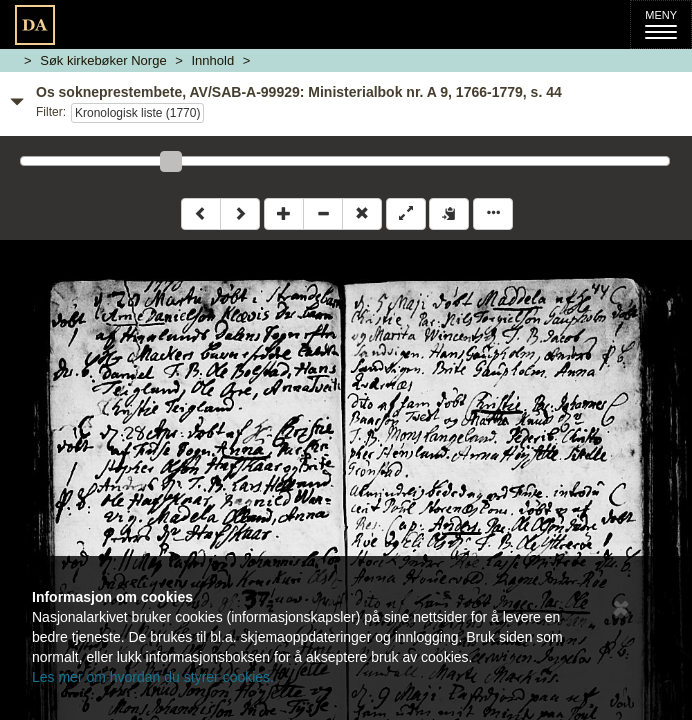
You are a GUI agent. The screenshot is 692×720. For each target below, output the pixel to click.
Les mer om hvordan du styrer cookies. (153, 677)
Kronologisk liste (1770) (137, 113)
